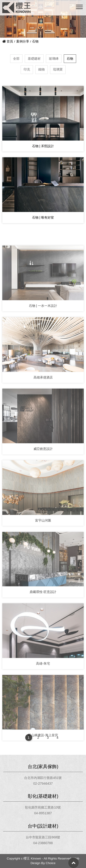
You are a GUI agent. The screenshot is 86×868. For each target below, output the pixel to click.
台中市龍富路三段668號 (43, 837)
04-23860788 (43, 843)
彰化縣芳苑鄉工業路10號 (43, 807)
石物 (70, 59)
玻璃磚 (54, 59)
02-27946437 (43, 783)
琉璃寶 (58, 69)
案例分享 (23, 41)
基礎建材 (34, 59)
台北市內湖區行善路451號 (43, 778)
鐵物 (42, 69)
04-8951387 (43, 813)
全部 (16, 59)
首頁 (8, 41)
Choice (51, 863)
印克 (27, 69)
